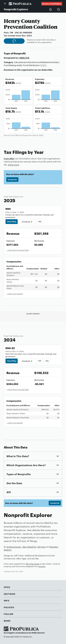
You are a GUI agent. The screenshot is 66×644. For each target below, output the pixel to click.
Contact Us (12, 179)
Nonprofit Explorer (16, 9)
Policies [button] (9, 607)
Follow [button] (9, 614)
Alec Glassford (29, 547)
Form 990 (9, 158)
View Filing (12, 221)
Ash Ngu (41, 547)
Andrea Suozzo (14, 547)
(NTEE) (43, 65)
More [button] (7, 621)
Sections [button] (9, 594)
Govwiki (42, 566)
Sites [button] (7, 587)
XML (40, 221)
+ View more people (15, 294)
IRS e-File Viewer (33, 564)
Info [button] (7, 600)
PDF (40, 361)
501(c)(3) (25, 58)
